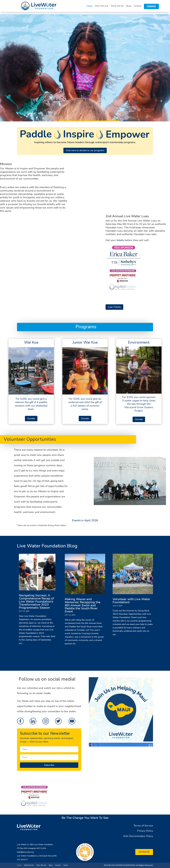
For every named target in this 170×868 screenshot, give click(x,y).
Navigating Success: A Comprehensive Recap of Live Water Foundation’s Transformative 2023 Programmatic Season (36, 601)
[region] (85, 68)
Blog (129, 6)
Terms (66, 865)
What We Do (117, 6)
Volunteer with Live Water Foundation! (131, 601)
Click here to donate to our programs (85, 150)
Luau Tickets (114, 307)
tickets (120, 240)
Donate (151, 6)
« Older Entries (26, 654)
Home (89, 6)
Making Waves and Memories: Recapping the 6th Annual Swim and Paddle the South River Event (83, 605)
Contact (137, 6)
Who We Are (101, 6)
